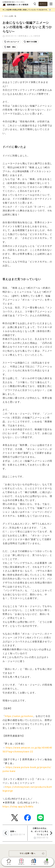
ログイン (43, 4)
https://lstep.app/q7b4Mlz (18, 807)
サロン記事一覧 (10, 16)
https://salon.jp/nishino (19, 716)
